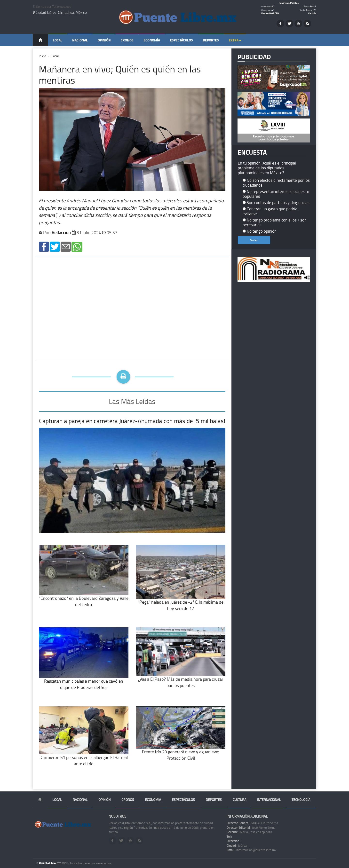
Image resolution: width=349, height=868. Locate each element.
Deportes (211, 40)
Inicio (42, 56)
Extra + (235, 40)
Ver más (312, 13)
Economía (152, 40)
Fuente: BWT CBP (270, 13)
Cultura (239, 800)
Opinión (104, 40)
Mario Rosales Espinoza (249, 832)
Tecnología (301, 800)
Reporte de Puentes (289, 3)
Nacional (80, 40)
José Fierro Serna (251, 828)
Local (58, 40)
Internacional (269, 800)
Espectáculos (181, 40)
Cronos (127, 40)
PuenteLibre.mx (50, 863)
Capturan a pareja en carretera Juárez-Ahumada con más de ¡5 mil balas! (132, 421)
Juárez (237, 845)
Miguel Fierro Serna (252, 823)
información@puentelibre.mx (251, 850)
